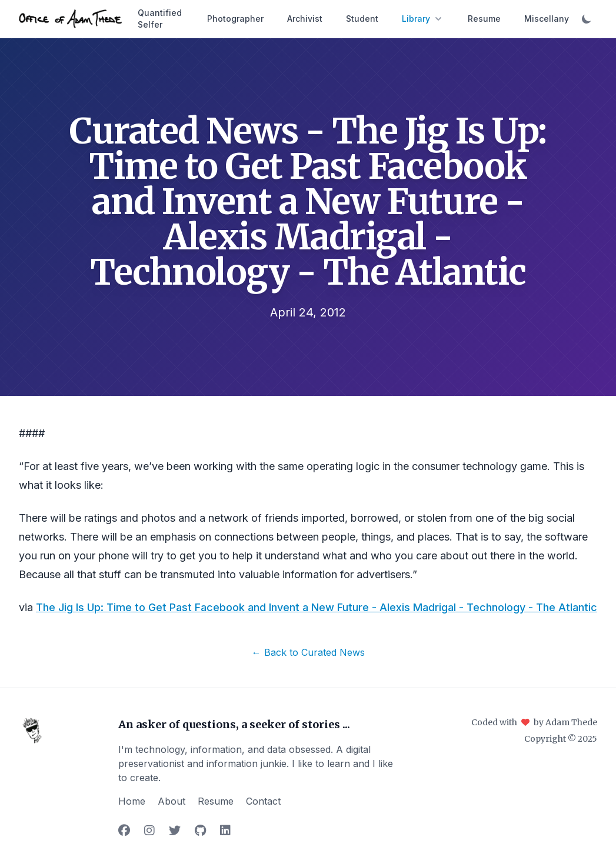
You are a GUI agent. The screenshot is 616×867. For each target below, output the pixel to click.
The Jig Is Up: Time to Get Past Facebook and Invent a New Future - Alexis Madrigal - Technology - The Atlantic (317, 607)
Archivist (305, 19)
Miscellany (547, 19)
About (172, 801)
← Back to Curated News (308, 652)
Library (423, 19)
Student (362, 19)
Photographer (235, 19)
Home (132, 801)
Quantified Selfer (160, 19)
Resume (484, 19)
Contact (263, 801)
